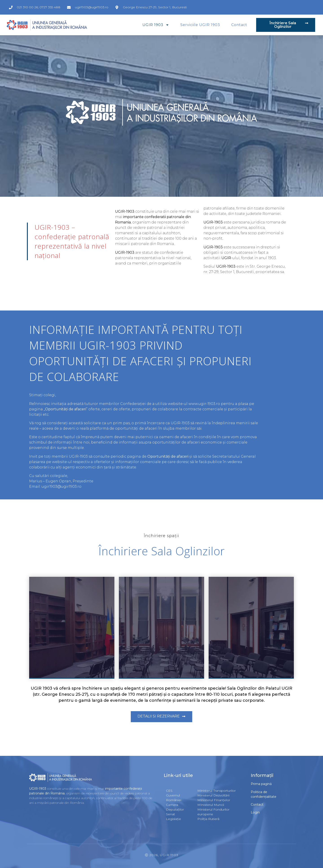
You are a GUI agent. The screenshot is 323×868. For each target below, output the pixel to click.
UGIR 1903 (156, 25)
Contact (239, 25)
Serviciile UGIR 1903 (200, 25)
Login (255, 812)
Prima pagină (261, 784)
